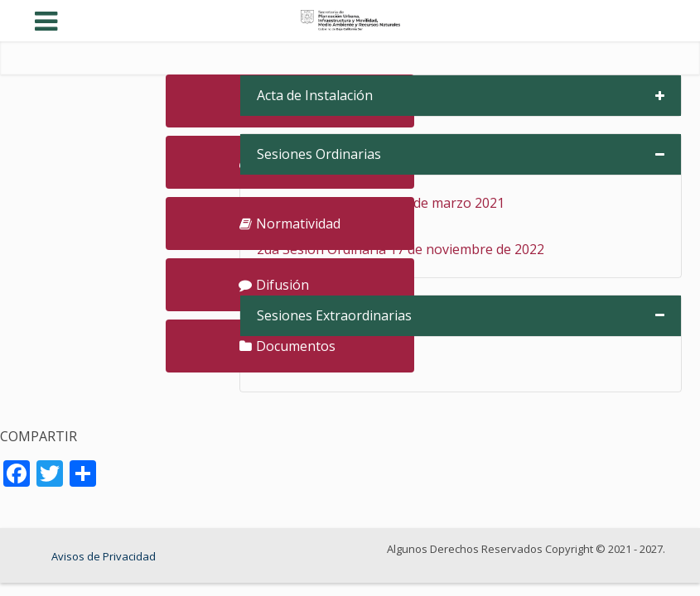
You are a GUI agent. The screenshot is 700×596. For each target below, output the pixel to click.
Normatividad (290, 223)
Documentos (287, 346)
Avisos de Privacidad (104, 556)
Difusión (274, 285)
